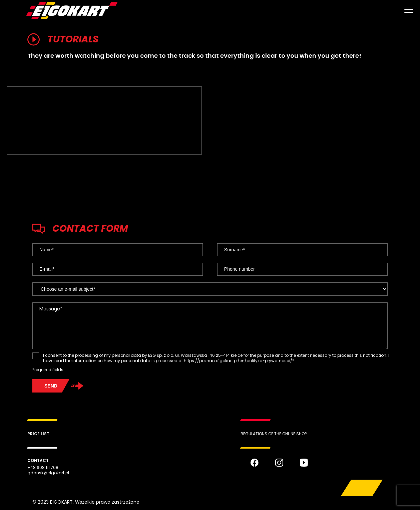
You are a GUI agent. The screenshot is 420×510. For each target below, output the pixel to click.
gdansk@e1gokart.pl (48, 473)
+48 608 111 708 (43, 468)
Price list (38, 434)
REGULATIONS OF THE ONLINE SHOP (274, 434)
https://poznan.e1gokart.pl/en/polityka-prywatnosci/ (238, 361)
